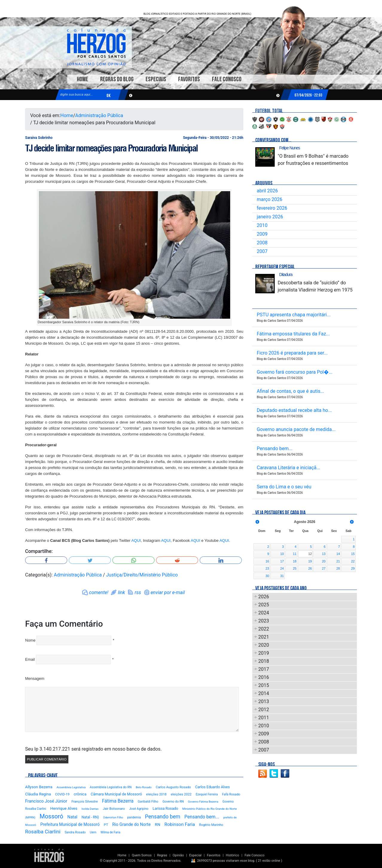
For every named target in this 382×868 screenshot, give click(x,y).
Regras (162, 855)
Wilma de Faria (110, 832)
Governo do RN (173, 802)
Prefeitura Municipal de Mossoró (70, 824)
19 (310, 561)
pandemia (134, 817)
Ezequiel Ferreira (207, 794)
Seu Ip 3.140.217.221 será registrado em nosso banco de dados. (93, 749)
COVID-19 (62, 794)
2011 (264, 718)
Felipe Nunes (289, 148)
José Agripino (139, 809)
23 (267, 568)
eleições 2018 (156, 794)
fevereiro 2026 (272, 208)
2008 (262, 243)
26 (310, 568)
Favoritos (189, 79)
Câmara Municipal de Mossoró (116, 794)
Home (82, 79)
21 (338, 561)
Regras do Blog (117, 79)
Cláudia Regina (38, 794)
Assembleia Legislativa (71, 787)
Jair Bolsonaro (114, 809)
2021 (264, 637)
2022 (264, 629)
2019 (264, 653)
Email (30, 659)
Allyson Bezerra (39, 787)
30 (267, 576)
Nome (30, 640)
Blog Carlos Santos (96, 47)
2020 (264, 645)
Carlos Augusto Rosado (173, 787)
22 (353, 561)
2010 (262, 225)
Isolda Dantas (90, 809)
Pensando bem (163, 817)
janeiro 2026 (270, 217)
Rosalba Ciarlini (43, 832)
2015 (264, 685)
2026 (264, 597)
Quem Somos (142, 855)
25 (295, 568)
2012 (264, 710)
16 (267, 561)
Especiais (156, 79)
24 (282, 568)
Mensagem (35, 678)
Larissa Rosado (165, 808)
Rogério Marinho (211, 825)
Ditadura (286, 274)
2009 (262, 234)
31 (282, 576)
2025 (264, 605)
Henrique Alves (64, 808)
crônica (80, 794)
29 (353, 568)
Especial (195, 855)
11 (295, 554)
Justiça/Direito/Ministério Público (142, 575)
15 (353, 554)
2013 (264, 701)
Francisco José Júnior (46, 801)
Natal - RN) (90, 817)
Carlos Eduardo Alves (213, 787)
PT (106, 825)
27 (324, 568)
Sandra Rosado (75, 832)
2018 (264, 661)
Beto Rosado (144, 787)
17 (282, 561)
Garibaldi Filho (148, 802)
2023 (264, 621)
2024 (264, 613)
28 (338, 568)
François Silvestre (85, 802)
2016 (264, 677)
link (121, 592)
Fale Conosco (227, 79)
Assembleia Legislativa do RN (111, 787)
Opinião (178, 855)
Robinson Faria (180, 824)
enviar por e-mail (168, 592)
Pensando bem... (202, 817)
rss (138, 592)
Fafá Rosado (231, 794)
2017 (264, 669)
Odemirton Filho (113, 817)
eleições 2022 (181, 794)
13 (324, 554)
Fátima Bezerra (118, 801)
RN (158, 824)
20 (324, 561)
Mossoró (51, 816)
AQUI (136, 540)
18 (295, 561)
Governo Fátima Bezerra (203, 802)
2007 (262, 251)
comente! (99, 592)
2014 (264, 693)
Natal (72, 817)
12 (310, 554)
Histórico (233, 855)
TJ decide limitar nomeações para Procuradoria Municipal (111, 148)
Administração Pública (99, 115)
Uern (93, 832)
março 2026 (269, 199)
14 (338, 554)
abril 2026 (267, 191)
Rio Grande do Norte (131, 824)
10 (282, 554)
